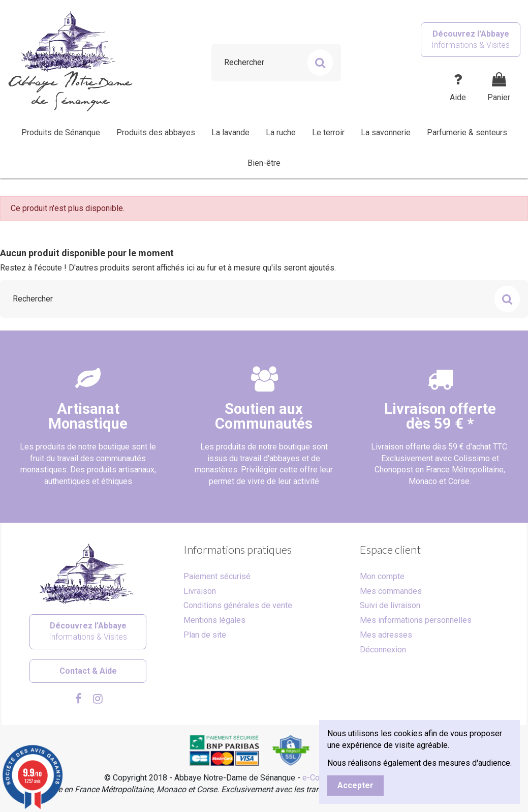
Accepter (355, 785)
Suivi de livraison (390, 605)
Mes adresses (386, 635)
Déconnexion (383, 650)
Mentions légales (214, 620)
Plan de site (205, 635)
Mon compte (382, 576)
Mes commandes (391, 591)
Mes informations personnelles (416, 620)
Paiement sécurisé (217, 576)
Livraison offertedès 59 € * (440, 416)
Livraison (200, 591)
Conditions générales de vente (238, 605)
